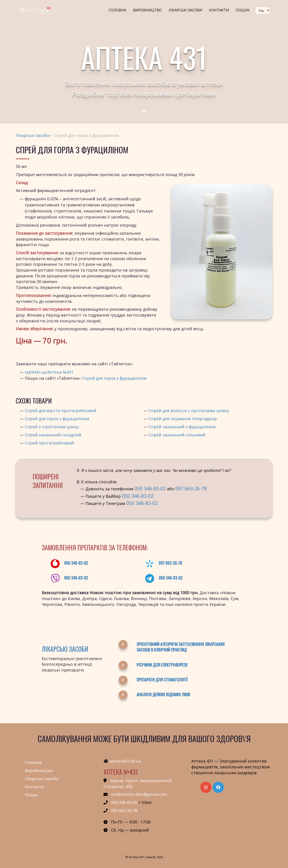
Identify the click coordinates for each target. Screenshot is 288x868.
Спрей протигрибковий (49, 443)
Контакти (219, 10)
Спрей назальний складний (53, 435)
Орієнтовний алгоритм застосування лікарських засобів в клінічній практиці (181, 647)
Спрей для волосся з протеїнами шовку (189, 411)
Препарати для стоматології (162, 680)
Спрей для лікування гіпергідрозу (183, 419)
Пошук (243, 10)
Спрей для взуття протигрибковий (61, 411)
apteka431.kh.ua (125, 761)
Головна (117, 10)
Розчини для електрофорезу (162, 665)
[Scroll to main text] (144, 107)
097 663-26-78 (191, 488)
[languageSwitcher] (263, 10)
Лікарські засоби (185, 10)
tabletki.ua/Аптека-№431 (49, 372)
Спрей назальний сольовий (177, 435)
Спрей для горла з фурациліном (114, 378)
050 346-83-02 (150, 488)
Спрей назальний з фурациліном (182, 427)
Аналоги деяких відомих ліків (163, 694)
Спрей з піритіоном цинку (52, 427)
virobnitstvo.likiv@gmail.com (139, 794)
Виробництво (147, 10)
